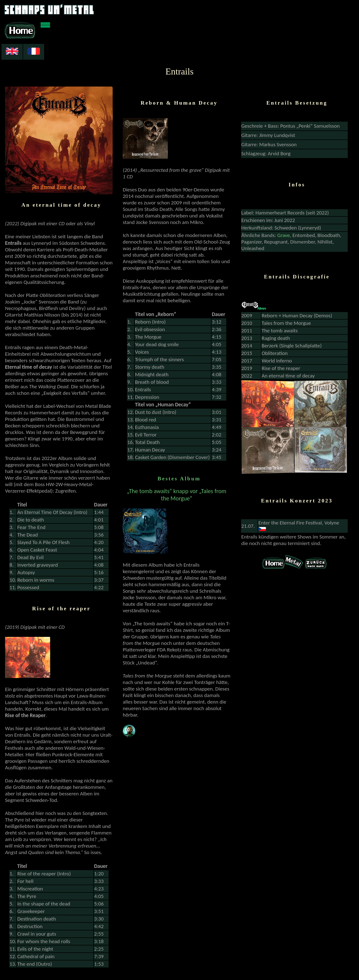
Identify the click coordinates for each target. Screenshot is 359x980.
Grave (283, 221)
